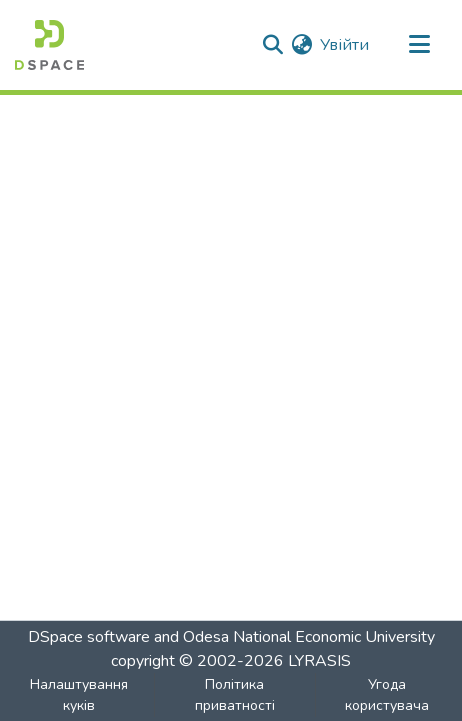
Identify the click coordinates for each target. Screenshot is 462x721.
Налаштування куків (79, 695)
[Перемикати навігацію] (419, 45)
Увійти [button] (345, 45)
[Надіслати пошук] (272, 45)
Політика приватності (235, 695)
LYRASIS (319, 661)
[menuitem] (301, 45)
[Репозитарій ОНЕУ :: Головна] (49, 45)
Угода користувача (387, 695)
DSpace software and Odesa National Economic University (231, 637)
